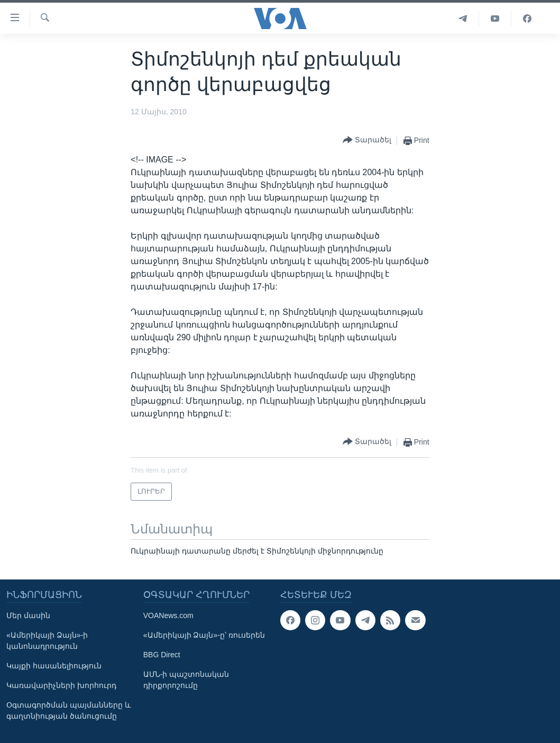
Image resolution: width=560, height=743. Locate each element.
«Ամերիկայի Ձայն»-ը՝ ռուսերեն (204, 635)
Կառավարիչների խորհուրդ (61, 685)
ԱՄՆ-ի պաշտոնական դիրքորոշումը (186, 680)
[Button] (367, 141)
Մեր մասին (28, 615)
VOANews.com (168, 615)
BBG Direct (162, 655)
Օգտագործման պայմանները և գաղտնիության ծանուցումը (68, 710)
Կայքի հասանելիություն (54, 666)
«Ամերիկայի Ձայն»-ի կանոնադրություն (47, 641)
